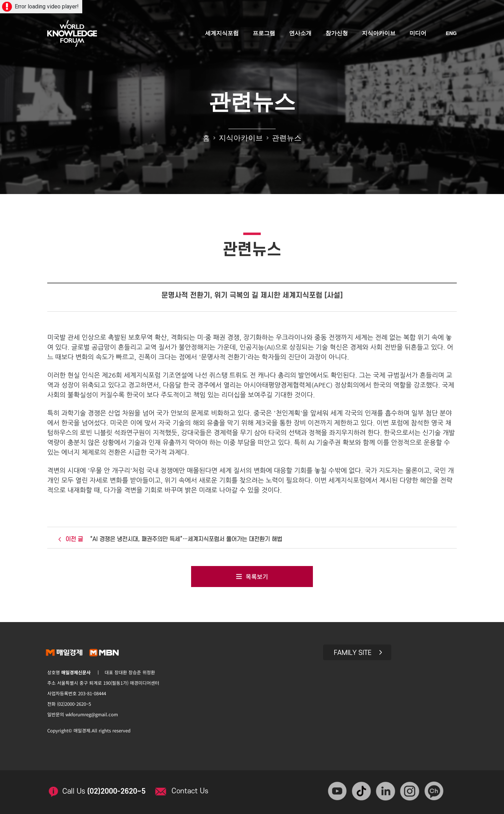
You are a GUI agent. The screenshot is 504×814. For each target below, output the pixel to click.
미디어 (418, 34)
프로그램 (264, 34)
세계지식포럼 (222, 34)
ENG (451, 34)
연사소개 (301, 34)
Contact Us (193, 789)
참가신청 (337, 34)
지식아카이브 (379, 34)
